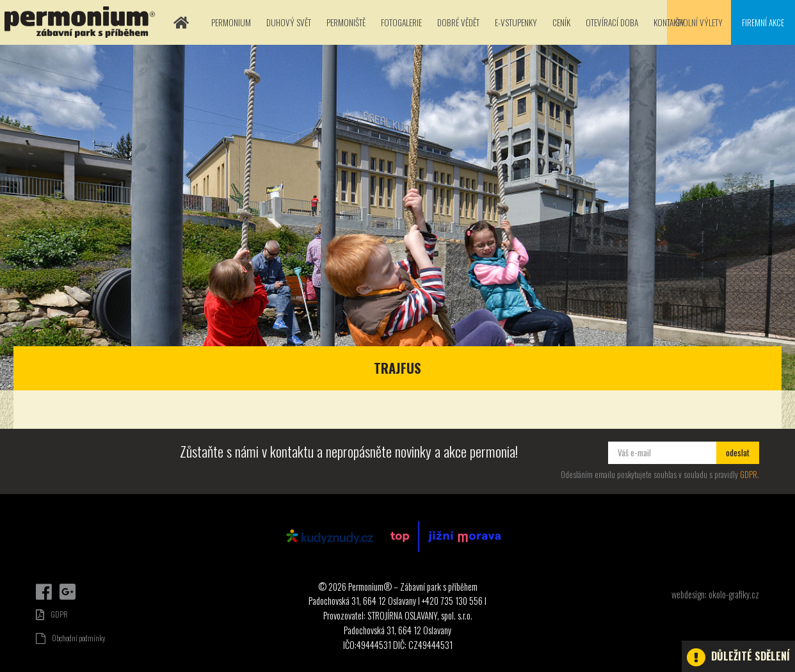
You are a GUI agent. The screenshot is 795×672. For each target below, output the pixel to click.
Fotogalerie (401, 22)
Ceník (561, 22)
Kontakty (669, 22)
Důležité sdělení (738, 657)
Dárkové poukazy (735, 577)
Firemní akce (763, 22)
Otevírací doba (612, 22)
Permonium (231, 22)
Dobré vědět (458, 22)
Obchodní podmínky (70, 638)
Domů (181, 22)
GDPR (749, 475)
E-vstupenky (516, 22)
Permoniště (346, 22)
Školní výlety (699, 22)
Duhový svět (289, 22)
